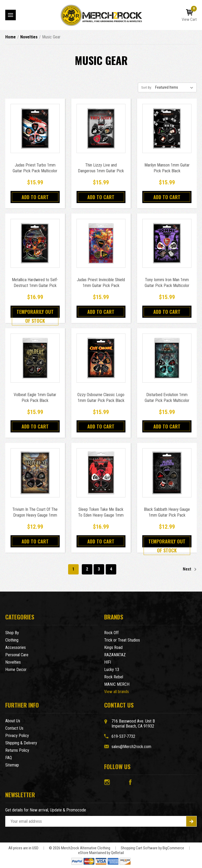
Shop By (12, 633)
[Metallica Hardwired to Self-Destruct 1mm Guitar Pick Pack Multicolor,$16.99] (35, 243)
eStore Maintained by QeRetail (101, 853)
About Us (13, 721)
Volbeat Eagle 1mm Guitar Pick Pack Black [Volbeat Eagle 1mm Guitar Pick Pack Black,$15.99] (35, 398)
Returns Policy (17, 750)
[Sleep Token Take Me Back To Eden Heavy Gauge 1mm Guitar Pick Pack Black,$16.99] (101, 473)
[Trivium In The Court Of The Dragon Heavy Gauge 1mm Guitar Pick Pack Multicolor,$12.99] (35, 473)
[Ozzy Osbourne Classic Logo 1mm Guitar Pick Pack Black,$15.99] (101, 358)
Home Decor (16, 670)
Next (190, 569)
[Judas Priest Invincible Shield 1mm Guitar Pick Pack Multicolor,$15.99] (101, 243)
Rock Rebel (114, 677)
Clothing (12, 640)
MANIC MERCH (117, 684)
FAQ (9, 758)
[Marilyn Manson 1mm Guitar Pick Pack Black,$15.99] (167, 128)
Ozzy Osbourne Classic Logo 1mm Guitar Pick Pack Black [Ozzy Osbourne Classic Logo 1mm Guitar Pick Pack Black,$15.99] (101, 398)
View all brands (117, 692)
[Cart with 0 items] (189, 16)
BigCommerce (173, 848)
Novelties (13, 662)
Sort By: (147, 87)
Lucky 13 (112, 670)
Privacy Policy (17, 736)
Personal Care (17, 655)
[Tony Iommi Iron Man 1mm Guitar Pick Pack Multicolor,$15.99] (167, 243)
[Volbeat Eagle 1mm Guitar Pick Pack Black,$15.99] (35, 358)
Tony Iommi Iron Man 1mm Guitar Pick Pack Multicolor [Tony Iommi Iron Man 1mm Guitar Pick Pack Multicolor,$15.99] (167, 283)
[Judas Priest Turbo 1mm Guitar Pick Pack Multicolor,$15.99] (35, 128)
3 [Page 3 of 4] (99, 569)
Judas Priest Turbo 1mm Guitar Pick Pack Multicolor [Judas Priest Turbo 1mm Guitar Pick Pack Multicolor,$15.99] (35, 168)
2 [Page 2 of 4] (87, 569)
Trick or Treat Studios (122, 640)
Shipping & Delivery (21, 743)
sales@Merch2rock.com (131, 747)
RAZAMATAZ (115, 655)
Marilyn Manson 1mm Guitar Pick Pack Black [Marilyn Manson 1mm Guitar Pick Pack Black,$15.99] (167, 168)
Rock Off (111, 633)
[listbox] (175, 87)
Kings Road (113, 647)
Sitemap (12, 765)
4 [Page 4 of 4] (111, 569)
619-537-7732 (123, 736)
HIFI (108, 662)
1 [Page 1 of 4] (73, 569)
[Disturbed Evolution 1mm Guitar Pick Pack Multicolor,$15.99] (167, 358)
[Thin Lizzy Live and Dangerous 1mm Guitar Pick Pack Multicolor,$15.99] (101, 128)
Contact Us (14, 728)
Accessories (16, 647)
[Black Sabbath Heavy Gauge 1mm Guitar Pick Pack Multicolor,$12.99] (167, 473)
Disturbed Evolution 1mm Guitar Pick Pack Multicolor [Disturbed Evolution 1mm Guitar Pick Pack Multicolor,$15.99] (167, 398)
